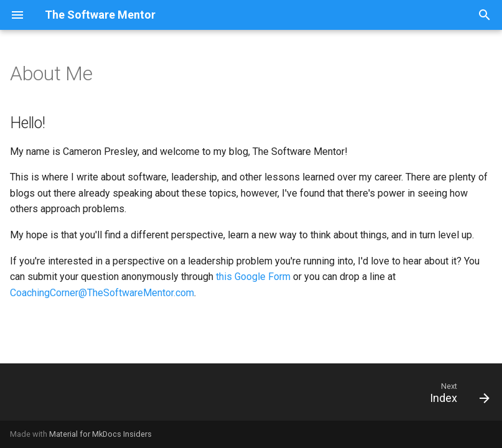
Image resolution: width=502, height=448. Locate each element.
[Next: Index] (456, 396)
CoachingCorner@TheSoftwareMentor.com (102, 293)
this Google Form (253, 277)
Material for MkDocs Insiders (100, 434)
